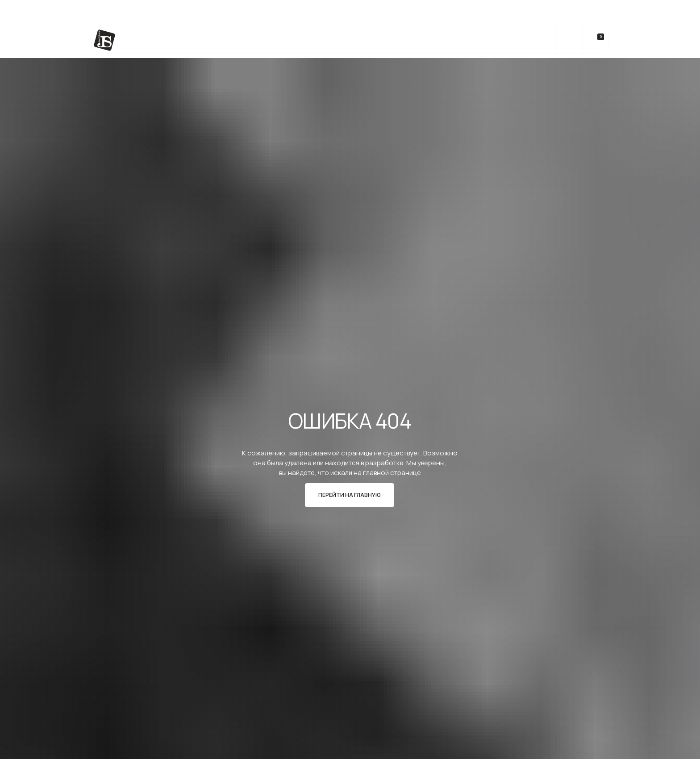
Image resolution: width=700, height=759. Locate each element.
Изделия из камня (272, 40)
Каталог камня (163, 40)
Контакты (519, 40)
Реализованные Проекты (393, 40)
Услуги (215, 40)
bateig (327, 40)
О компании (467, 40)
